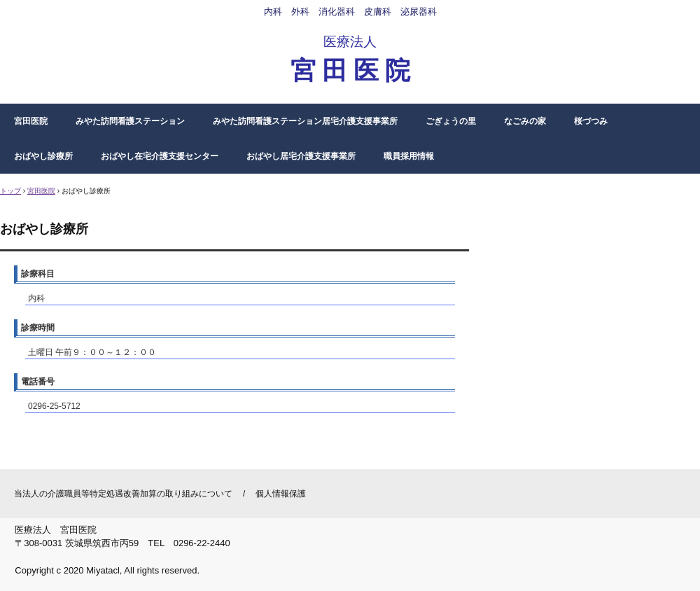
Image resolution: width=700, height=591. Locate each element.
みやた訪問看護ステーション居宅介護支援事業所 (305, 121)
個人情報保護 (281, 494)
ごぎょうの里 (451, 121)
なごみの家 (525, 121)
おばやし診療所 (43, 156)
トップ (10, 191)
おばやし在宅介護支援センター (160, 156)
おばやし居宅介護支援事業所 (301, 156)
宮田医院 (31, 121)
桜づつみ (591, 121)
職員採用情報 (409, 156)
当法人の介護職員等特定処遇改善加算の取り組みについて (123, 494)
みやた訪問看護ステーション (130, 121)
